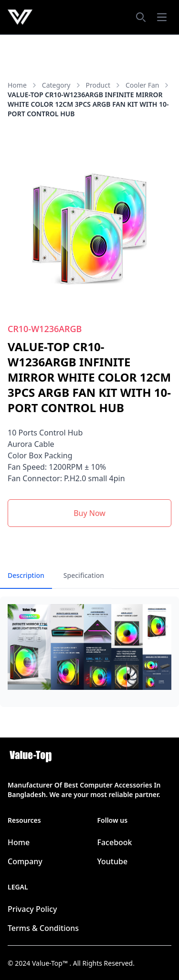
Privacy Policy (32, 909)
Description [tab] (26, 575)
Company (25, 861)
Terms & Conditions (43, 928)
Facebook (115, 842)
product (104, 85)
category (62, 85)
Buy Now (89, 513)
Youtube (113, 861)
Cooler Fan (148, 85)
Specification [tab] (84, 575)
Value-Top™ (51, 963)
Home (17, 85)
